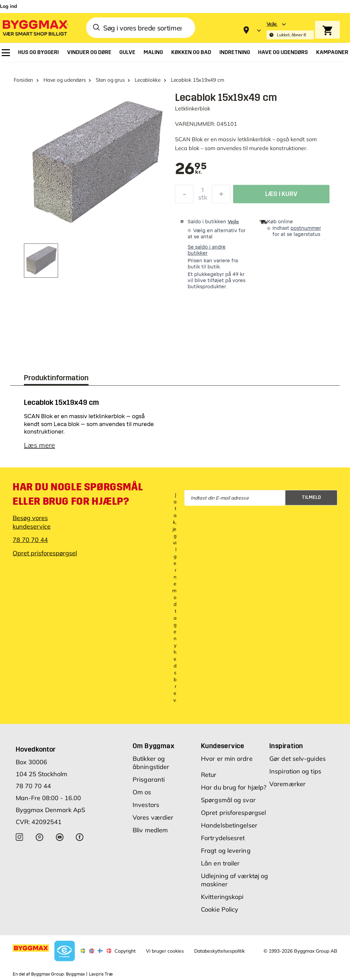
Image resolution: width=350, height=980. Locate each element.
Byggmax (75, 974)
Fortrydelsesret (223, 838)
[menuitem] (6, 53)
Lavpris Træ (101, 974)
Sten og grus (110, 80)
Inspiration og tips (295, 771)
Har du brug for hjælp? (234, 787)
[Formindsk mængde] (184, 196)
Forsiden (23, 80)
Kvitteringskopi (222, 897)
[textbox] (191, 169)
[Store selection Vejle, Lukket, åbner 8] (290, 30)
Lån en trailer (220, 863)
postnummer (306, 228)
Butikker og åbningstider (151, 763)
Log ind (9, 6)
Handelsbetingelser (229, 825)
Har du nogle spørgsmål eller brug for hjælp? (78, 494)
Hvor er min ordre (227, 759)
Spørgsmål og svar (228, 800)
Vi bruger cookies (165, 951)
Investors (146, 805)
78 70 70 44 (30, 540)
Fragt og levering (226, 851)
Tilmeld (311, 497)
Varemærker (287, 784)
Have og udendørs (64, 80)
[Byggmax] (35, 28)
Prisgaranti (149, 779)
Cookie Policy (220, 909)
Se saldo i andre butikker (207, 250)
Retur (209, 775)
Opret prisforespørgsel (45, 553)
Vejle (233, 222)
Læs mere (39, 445)
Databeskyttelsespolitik (219, 951)
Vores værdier (153, 817)
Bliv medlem (150, 830)
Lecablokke (148, 80)
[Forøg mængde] (221, 196)
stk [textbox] (203, 199)
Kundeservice (223, 746)
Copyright (125, 951)
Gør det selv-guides (298, 759)
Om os (142, 792)
